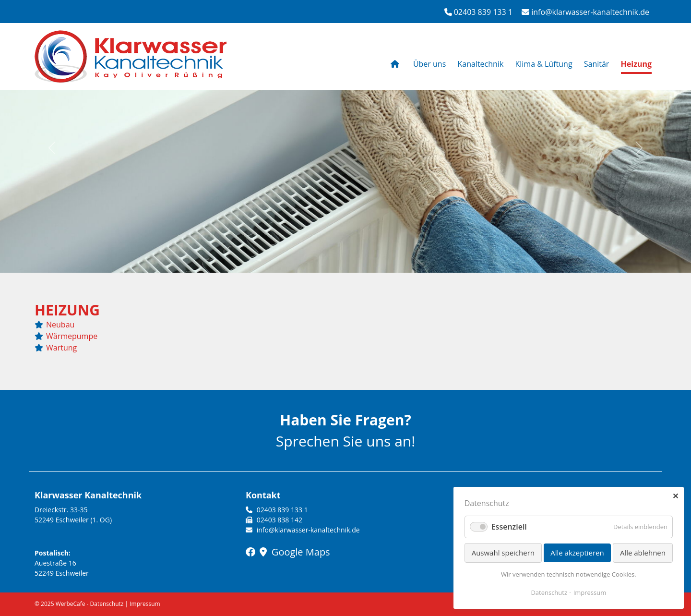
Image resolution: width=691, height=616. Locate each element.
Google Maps (295, 552)
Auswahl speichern (503, 553)
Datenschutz (107, 604)
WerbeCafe (71, 604)
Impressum (145, 604)
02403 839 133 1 (478, 12)
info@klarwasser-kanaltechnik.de (585, 12)
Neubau (60, 325)
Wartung (61, 348)
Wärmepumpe (72, 336)
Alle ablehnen (643, 553)
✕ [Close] (675, 496)
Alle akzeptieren (577, 553)
